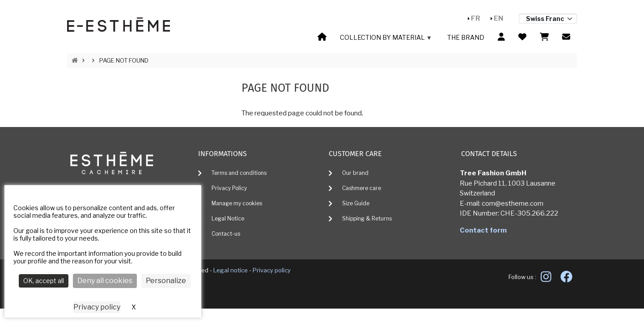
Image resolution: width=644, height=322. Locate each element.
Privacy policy (272, 270)
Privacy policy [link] (97, 307)
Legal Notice (228, 218)
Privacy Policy (229, 188)
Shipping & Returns (367, 218)
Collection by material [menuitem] (385, 39)
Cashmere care (362, 188)
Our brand (355, 173)
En (498, 18)
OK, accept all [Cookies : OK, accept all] (44, 281)
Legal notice (231, 270)
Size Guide (356, 203)
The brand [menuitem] (466, 37)
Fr (476, 18)
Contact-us (226, 234)
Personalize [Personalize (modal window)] (166, 281)
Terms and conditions (239, 173)
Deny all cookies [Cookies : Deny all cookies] (105, 281)
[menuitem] (322, 37)
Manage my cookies (237, 203)
